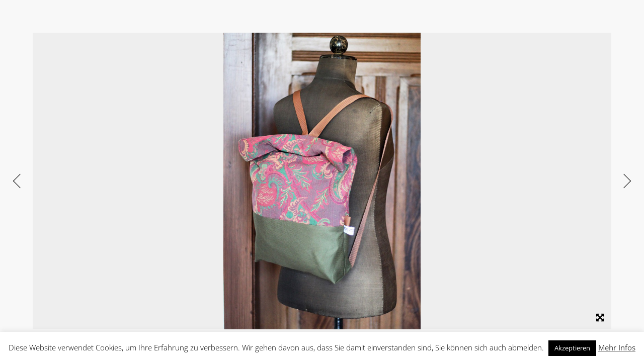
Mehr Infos (617, 347)
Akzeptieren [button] (572, 348)
